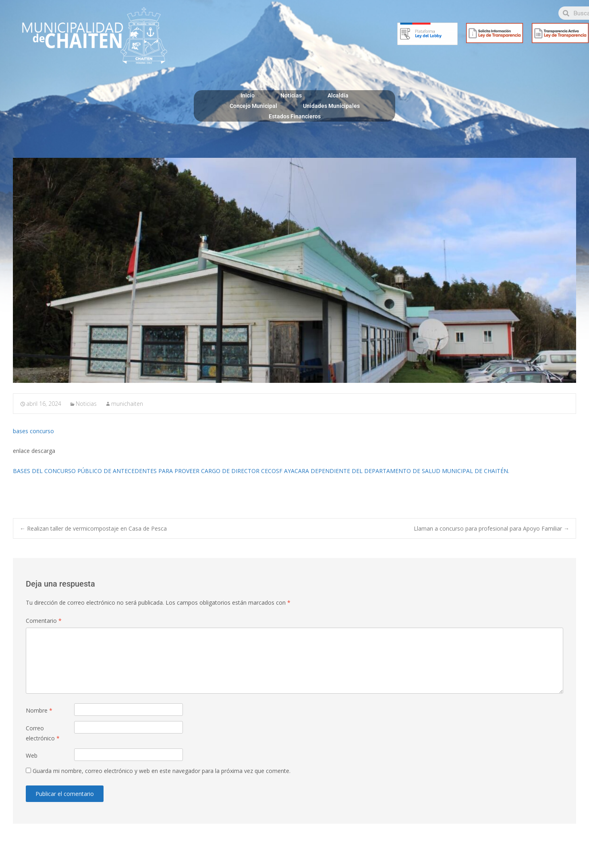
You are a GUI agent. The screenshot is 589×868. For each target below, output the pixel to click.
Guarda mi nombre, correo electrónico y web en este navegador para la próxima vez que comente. (162, 771)
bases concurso (33, 431)
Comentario (44, 621)
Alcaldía (338, 95)
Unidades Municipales (331, 106)
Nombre (39, 710)
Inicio (248, 95)
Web (32, 755)
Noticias (291, 95)
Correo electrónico (43, 733)
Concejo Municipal (253, 106)
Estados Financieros (295, 116)
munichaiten (127, 404)
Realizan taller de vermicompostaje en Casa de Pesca (93, 528)
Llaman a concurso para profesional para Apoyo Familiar (492, 528)
